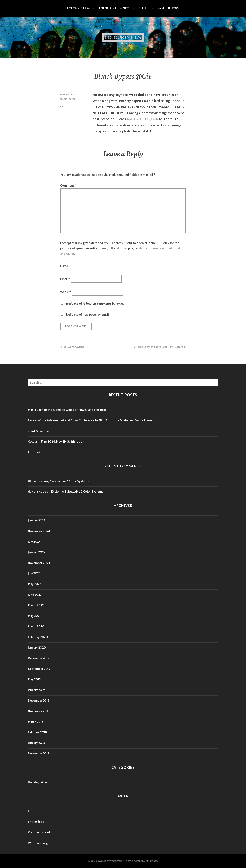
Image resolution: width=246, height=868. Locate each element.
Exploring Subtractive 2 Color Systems (63, 481)
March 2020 (36, 626)
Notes (143, 8)
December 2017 (38, 753)
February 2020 (38, 637)
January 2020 (37, 647)
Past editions (168, 8)
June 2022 (35, 595)
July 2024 (34, 542)
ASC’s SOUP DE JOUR (142, 119)
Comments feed (39, 832)
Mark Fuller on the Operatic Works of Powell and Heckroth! (68, 410)
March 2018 (36, 722)
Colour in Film (78, 8)
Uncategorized (38, 782)
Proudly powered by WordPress (105, 861)
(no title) (34, 452)
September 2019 (39, 669)
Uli (66, 107)
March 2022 (36, 605)
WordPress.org (38, 843)
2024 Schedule (38, 431)
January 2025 (37, 520)
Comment (68, 186)
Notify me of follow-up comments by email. (94, 304)
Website (66, 292)
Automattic (152, 861)
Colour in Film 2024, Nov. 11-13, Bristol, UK (56, 442)
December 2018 (39, 701)
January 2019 (37, 690)
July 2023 (34, 573)
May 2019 (34, 679)
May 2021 (34, 616)
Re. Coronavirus (73, 347)
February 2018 (37, 732)
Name (65, 266)
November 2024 (39, 531)
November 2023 (39, 563)
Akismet (122, 248)
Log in (32, 811)
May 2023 (35, 584)
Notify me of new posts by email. (87, 314)
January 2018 (37, 743)
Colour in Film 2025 (114, 8)
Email (65, 279)
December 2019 (39, 658)
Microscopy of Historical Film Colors (159, 347)
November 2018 (39, 711)
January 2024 (37, 552)
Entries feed (36, 822)
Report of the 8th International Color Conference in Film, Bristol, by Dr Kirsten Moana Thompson (94, 420)
